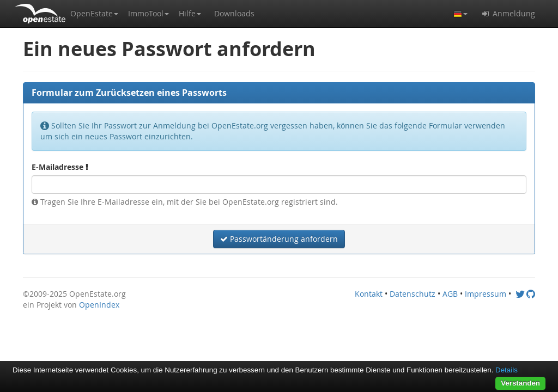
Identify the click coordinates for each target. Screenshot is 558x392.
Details (507, 370)
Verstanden (520, 383)
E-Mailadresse (60, 167)
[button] (94, 14)
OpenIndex (99, 305)
